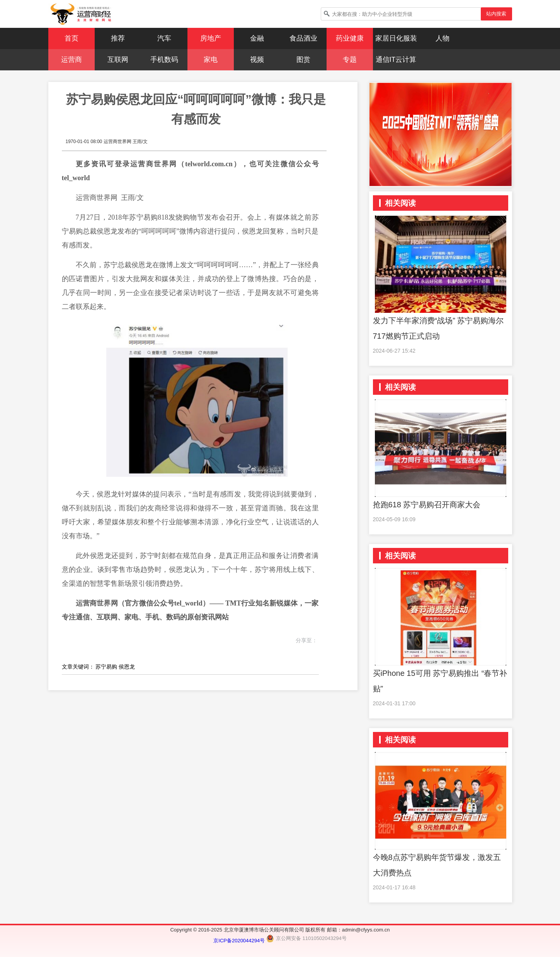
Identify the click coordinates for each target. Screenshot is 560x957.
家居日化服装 (396, 38)
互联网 (118, 60)
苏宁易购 (106, 667)
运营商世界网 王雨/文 (126, 142)
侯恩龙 (127, 667)
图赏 (303, 60)
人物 (443, 38)
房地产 (211, 38)
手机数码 (164, 60)
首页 (71, 38)
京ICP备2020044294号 (240, 941)
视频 (257, 60)
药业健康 (350, 38)
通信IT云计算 (396, 60)
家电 (211, 60)
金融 (257, 38)
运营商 (71, 60)
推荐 (118, 38)
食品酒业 (303, 38)
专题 (350, 60)
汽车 (164, 38)
